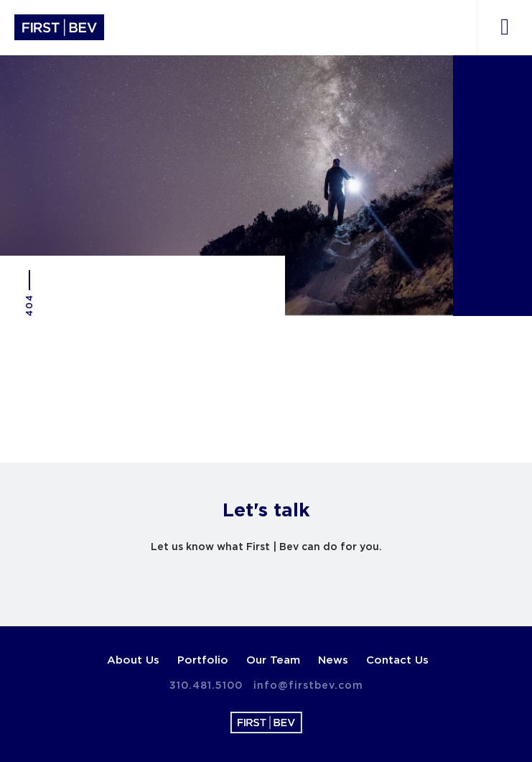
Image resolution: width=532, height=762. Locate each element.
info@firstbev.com (308, 686)
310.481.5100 (206, 686)
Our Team (273, 660)
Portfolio (203, 660)
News (333, 660)
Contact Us (397, 660)
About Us (133, 660)
